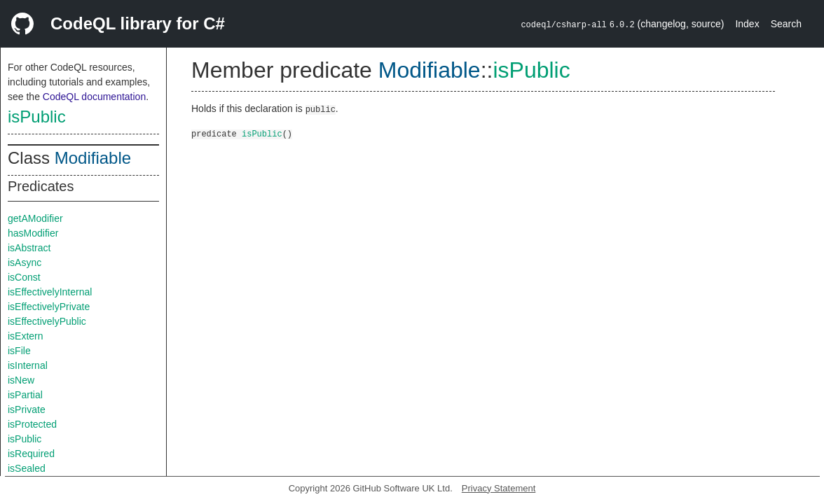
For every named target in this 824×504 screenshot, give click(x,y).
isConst (24, 277)
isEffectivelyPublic (47, 321)
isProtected (32, 424)
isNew (21, 380)
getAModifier (35, 218)
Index (747, 24)
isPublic (37, 117)
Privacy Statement (499, 488)
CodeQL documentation (94, 97)
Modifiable (93, 158)
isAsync (25, 262)
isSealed (27, 468)
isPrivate (27, 409)
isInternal (28, 365)
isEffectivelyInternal (50, 292)
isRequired (31, 454)
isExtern (26, 336)
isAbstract (29, 248)
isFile (19, 351)
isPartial (25, 395)
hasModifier (33, 233)
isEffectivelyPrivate (49, 307)
